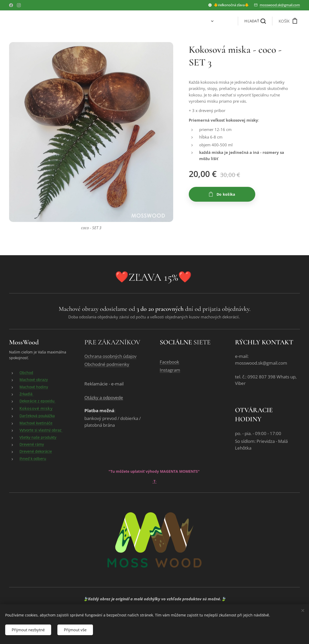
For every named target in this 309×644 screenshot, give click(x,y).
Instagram (170, 370)
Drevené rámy (32, 445)
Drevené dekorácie (36, 452)
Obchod (26, 373)
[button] (255, 21)
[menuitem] (194, 21)
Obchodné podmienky (107, 364)
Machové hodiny (34, 387)
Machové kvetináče (36, 423)
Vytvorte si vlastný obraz (41, 430)
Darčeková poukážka (37, 416)
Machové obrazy (34, 380)
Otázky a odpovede (104, 398)
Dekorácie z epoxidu (38, 401)
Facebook (169, 362)
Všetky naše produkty (38, 437)
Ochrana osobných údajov (110, 356)
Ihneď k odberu (33, 459)
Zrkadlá (26, 394)
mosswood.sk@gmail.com (280, 5)
